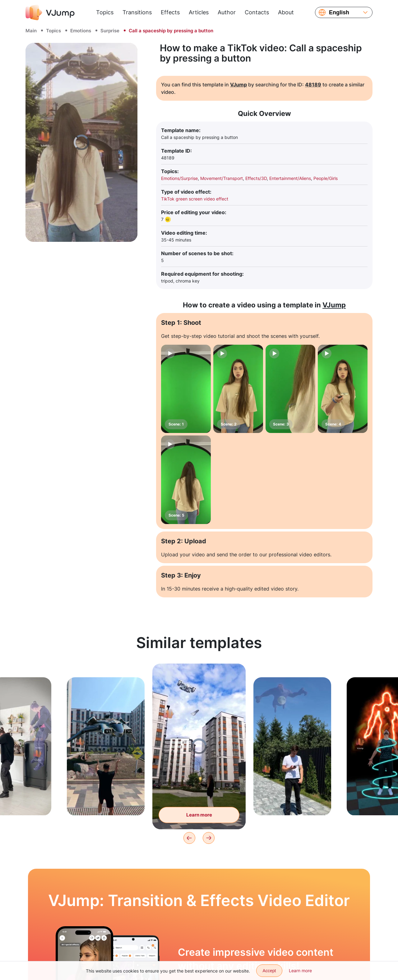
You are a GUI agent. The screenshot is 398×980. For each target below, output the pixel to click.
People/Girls (326, 178)
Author (227, 12)
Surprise (110, 31)
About (286, 12)
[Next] (209, 838)
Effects (170, 12)
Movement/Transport (222, 178)
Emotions (81, 31)
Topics (105, 12)
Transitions (137, 12)
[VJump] (50, 12)
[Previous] (189, 838)
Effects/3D (256, 178)
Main (31, 31)
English (339, 12)
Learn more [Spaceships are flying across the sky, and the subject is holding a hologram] (199, 815)
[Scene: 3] (290, 389)
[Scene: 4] (343, 389)
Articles (199, 12)
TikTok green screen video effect (195, 199)
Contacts (257, 12)
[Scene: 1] (186, 389)
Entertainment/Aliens (290, 178)
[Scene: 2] (238, 389)
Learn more (300, 971)
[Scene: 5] (186, 480)
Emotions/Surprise (179, 178)
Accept (269, 971)
